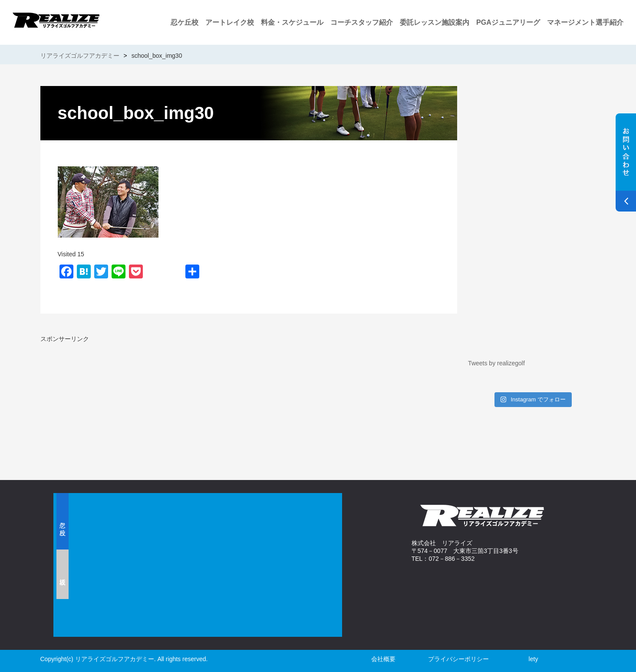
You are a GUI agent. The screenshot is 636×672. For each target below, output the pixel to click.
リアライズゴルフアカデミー (80, 56)
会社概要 (383, 659)
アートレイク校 (230, 22)
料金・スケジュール (292, 22)
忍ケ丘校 (185, 22)
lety (534, 659)
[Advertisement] (142, 404)
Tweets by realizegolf (496, 363)
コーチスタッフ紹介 (362, 22)
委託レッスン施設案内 (435, 22)
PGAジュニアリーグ (508, 22)
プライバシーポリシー (458, 659)
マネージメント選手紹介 (585, 22)
